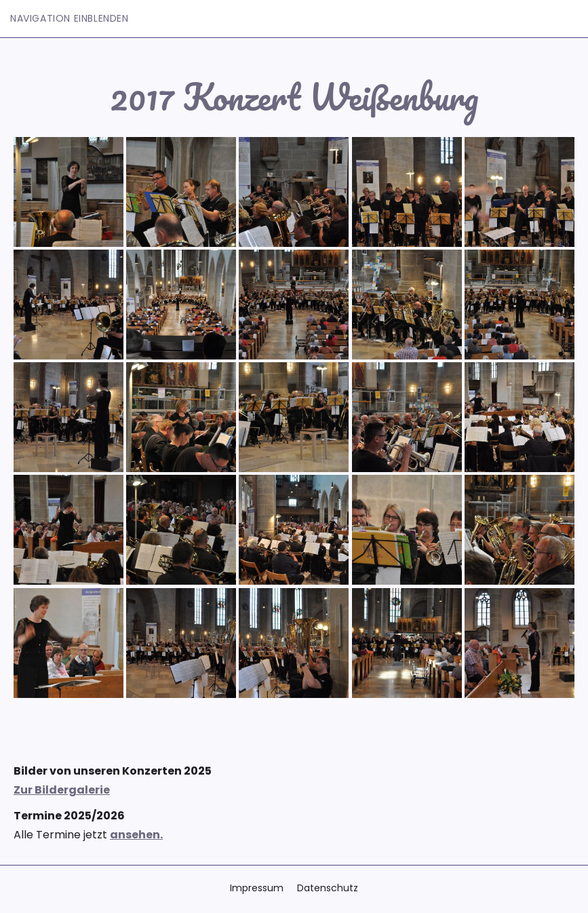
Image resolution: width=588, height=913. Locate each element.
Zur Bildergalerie (62, 790)
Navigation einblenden (70, 18)
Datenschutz (328, 888)
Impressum (257, 888)
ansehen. (136, 835)
